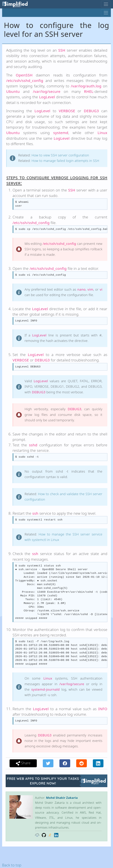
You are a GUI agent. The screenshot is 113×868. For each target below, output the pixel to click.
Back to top (12, 865)
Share (23, 763)
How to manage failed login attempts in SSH (65, 161)
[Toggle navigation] (106, 4)
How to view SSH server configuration (60, 155)
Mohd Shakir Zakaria (62, 798)
